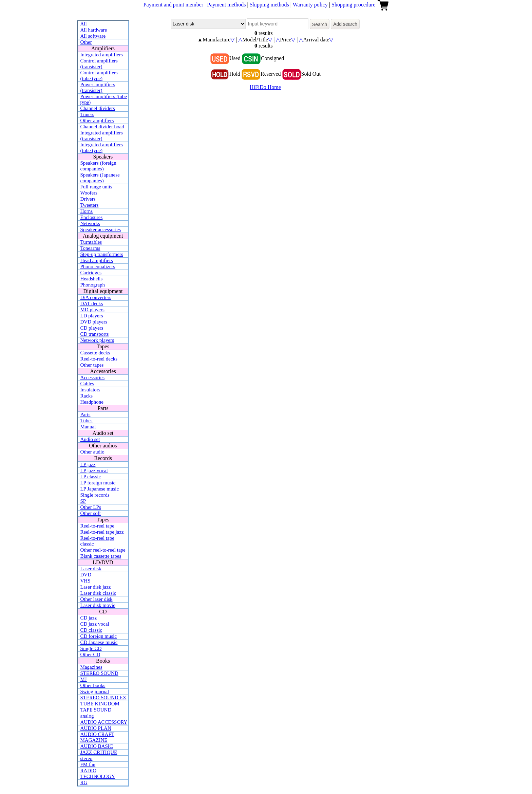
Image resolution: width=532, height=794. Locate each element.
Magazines (91, 667)
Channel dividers (98, 108)
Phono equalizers (98, 266)
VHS (85, 581)
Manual (88, 427)
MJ (84, 679)
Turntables (91, 242)
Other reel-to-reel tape (103, 550)
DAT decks (92, 303)
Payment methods (226, 5)
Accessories (93, 377)
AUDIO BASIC (97, 746)
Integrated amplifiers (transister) (102, 136)
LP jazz (88, 464)
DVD (86, 575)
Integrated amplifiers (102, 55)
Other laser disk (97, 599)
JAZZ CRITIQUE (99, 752)
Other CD (90, 654)
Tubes (87, 421)
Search (320, 24)
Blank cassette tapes (101, 556)
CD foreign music (99, 636)
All (84, 24)
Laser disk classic (98, 593)
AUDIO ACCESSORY (104, 722)
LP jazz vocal (94, 470)
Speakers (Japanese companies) (100, 178)
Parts (85, 414)
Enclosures (92, 217)
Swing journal (95, 691)
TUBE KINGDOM (100, 704)
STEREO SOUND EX (103, 698)
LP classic (91, 477)
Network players (97, 340)
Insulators (90, 390)
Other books (93, 685)
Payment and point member (173, 5)
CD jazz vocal (95, 624)
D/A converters (96, 297)
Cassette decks (95, 353)
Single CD (91, 648)
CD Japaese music (99, 642)
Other (86, 42)
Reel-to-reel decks (99, 359)
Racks (87, 396)
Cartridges (91, 273)
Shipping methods (269, 5)
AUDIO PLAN (96, 728)
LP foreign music (98, 483)
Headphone (92, 402)
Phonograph (93, 285)
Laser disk (91, 569)
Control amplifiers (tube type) (99, 76)
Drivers (88, 199)
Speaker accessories (101, 229)
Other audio (92, 452)
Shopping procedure (353, 5)
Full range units (96, 187)
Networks (90, 223)
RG (84, 782)
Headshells (92, 279)
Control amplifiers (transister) (99, 64)
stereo (87, 758)
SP (83, 501)
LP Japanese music (100, 489)
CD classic (91, 630)
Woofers (89, 193)
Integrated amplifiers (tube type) (102, 147)
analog (87, 716)
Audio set (90, 439)
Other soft (91, 513)
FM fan (88, 764)
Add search (345, 24)
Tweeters (90, 205)
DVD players (94, 322)
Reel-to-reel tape (97, 526)
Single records (95, 495)
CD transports (95, 334)
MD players (92, 310)
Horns (87, 211)
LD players (92, 316)
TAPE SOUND (96, 710)
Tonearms (90, 248)
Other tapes (92, 365)
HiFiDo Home (265, 87)
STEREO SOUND (99, 673)
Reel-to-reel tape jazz (102, 532)
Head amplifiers (97, 260)
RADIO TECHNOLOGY (98, 773)
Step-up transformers (102, 254)
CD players (92, 328)
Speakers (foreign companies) (98, 166)
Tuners (87, 114)
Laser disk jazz (96, 587)
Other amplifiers (97, 121)
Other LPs (91, 507)
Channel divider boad (102, 127)
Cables (87, 384)
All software (93, 36)
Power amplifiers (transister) (98, 87)
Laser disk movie (98, 605)
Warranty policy (310, 5)
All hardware (94, 30)
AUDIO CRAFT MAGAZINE (97, 737)
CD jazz (89, 618)
